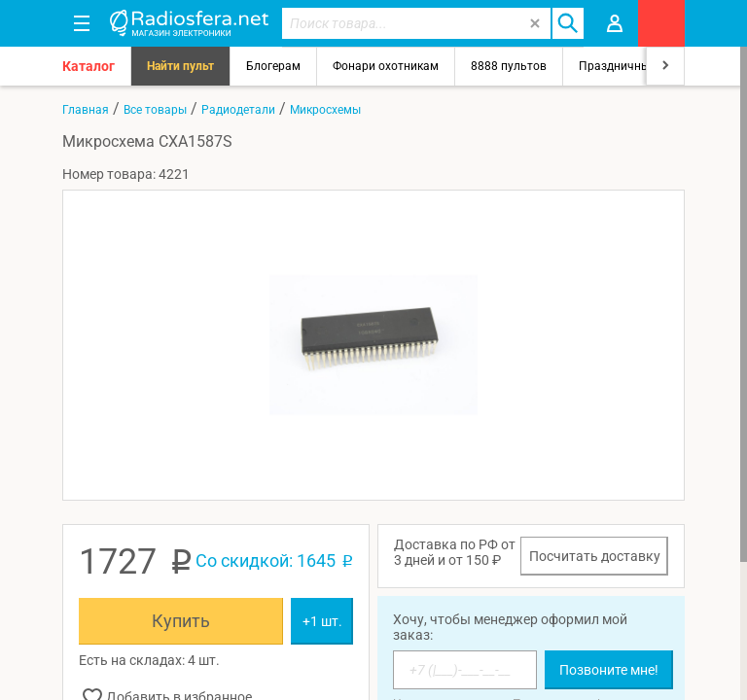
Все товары (155, 110)
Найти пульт (180, 66)
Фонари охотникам (386, 66)
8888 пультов (509, 66)
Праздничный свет (631, 66)
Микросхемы (325, 110)
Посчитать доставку (595, 556)
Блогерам (273, 66)
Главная (86, 110)
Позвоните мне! (609, 670)
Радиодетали (238, 110)
